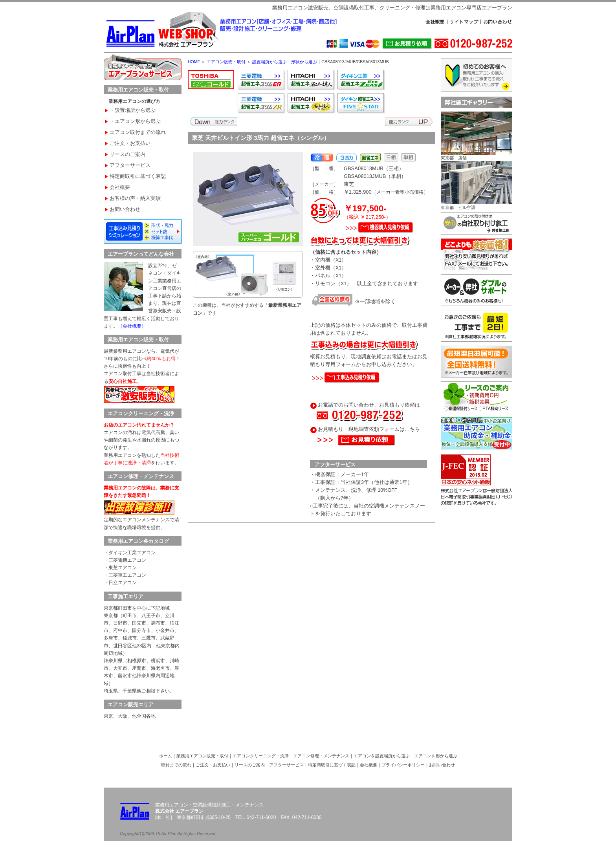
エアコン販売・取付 (226, 62)
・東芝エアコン (120, 568)
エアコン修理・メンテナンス (321, 756)
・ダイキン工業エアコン (130, 553)
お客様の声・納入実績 (135, 198)
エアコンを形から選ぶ (436, 756)
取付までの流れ (176, 765)
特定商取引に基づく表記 (138, 176)
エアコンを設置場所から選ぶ (382, 756)
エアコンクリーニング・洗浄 (261, 756)
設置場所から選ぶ (269, 62)
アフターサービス (130, 165)
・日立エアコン (120, 583)
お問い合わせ (125, 209)
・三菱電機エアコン (125, 560)
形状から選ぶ (304, 62)
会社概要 (120, 187)
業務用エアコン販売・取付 (202, 756)
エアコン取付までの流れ (138, 132)
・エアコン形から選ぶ (135, 121)
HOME (194, 62)
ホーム (166, 756)
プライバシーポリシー (403, 765)
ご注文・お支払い (130, 143)
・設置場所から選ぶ (133, 110)
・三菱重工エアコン (125, 575)
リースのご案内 (127, 154)
